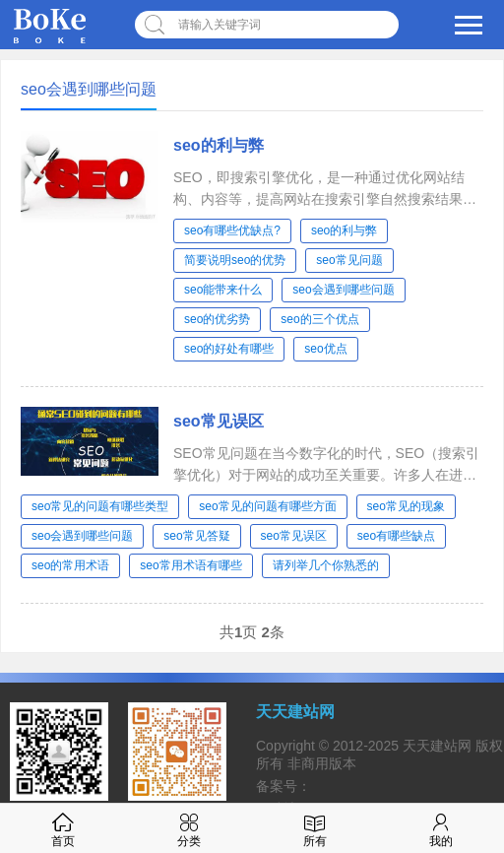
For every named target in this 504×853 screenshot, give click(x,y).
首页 (63, 828)
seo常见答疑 (196, 536)
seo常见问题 (349, 260)
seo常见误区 (219, 421)
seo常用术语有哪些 (190, 565)
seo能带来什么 (223, 290)
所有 (315, 828)
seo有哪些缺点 (396, 536)
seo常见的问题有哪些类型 (100, 506)
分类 (189, 828)
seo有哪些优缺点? (232, 230)
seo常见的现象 (406, 506)
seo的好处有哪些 (229, 349)
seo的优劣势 (217, 319)
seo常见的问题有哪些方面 (267, 506)
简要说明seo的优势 (235, 260)
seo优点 (325, 349)
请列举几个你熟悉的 (326, 565)
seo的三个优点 (319, 319)
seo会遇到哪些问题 (343, 290)
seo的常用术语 (70, 565)
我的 (441, 828)
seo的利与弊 (219, 145)
